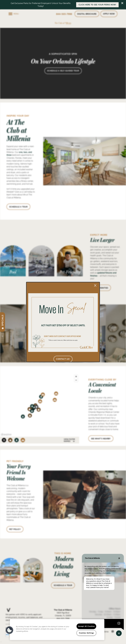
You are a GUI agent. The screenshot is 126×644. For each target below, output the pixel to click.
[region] (57, 630)
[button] (63, 359)
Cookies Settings (86, 633)
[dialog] (63, 322)
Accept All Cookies (86, 626)
